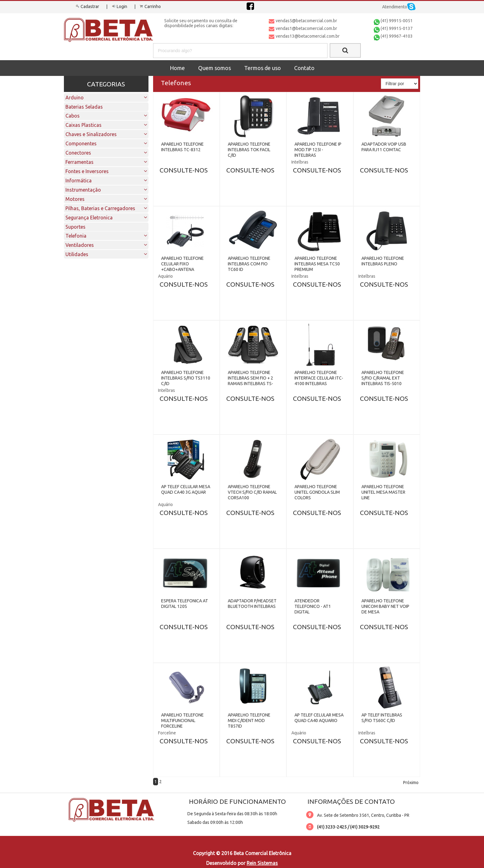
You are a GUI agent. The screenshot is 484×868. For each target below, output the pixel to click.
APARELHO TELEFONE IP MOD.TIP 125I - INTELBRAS (318, 150)
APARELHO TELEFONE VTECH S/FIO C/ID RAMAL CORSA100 (252, 492)
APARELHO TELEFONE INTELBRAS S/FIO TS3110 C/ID (186, 378)
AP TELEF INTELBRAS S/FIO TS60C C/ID (382, 718)
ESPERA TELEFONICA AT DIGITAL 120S (185, 604)
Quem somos (215, 68)
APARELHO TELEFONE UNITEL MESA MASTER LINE (383, 492)
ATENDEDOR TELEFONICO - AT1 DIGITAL (313, 606)
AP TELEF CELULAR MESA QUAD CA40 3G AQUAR (186, 489)
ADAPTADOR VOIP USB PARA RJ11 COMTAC (384, 147)
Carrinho (150, 6)
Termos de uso (263, 68)
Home (177, 68)
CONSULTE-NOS (184, 170)
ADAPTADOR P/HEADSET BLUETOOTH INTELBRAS (252, 604)
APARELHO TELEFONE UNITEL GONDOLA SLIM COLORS (317, 492)
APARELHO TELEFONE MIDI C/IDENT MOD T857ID (249, 721)
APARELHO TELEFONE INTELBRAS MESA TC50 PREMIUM (317, 264)
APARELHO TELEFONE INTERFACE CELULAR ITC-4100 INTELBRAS (319, 378)
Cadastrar (87, 6)
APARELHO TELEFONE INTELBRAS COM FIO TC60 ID (249, 264)
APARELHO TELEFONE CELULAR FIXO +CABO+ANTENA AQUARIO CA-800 (182, 267)
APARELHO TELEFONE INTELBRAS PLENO (383, 261)
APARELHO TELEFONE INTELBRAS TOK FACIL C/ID (249, 150)
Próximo (411, 783)
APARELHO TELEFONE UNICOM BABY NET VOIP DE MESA (385, 606)
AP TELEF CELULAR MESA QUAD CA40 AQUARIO (319, 718)
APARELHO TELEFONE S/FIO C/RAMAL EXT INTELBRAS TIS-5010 (383, 378)
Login (119, 6)
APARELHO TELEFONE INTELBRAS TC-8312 (182, 147)
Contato (304, 68)
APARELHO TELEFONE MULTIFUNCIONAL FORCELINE (182, 721)
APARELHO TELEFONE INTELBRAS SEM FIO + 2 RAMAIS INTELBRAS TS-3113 (250, 381)
